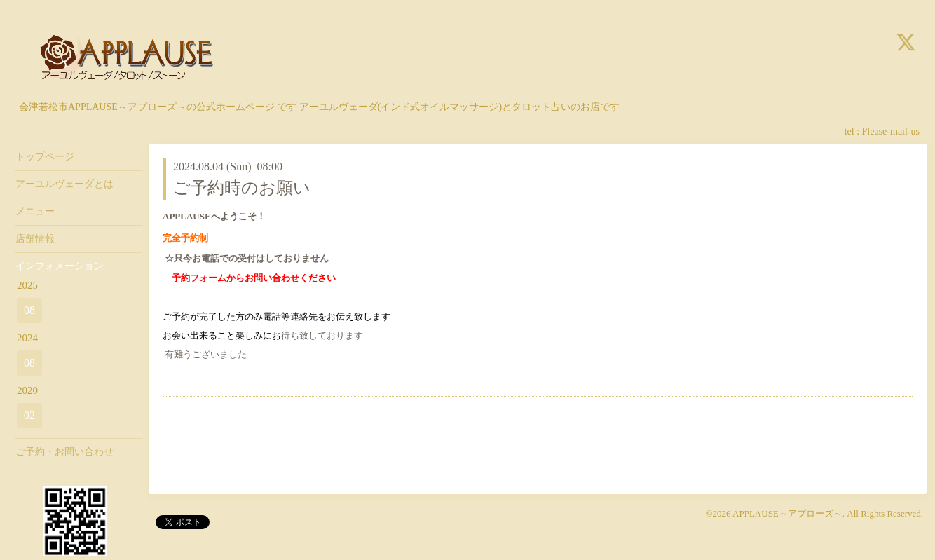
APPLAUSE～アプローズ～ (787, 513)
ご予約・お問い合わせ (64, 452)
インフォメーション (60, 266)
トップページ (45, 157)
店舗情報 (35, 239)
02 (29, 415)
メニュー (35, 211)
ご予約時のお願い (242, 188)
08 (29, 310)
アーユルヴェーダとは (64, 184)
